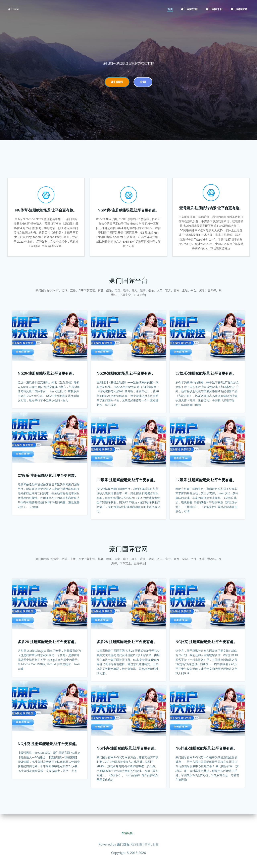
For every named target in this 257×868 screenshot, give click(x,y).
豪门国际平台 (215, 9)
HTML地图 (151, 845)
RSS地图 (137, 845)
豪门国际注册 (190, 9)
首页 (171, 9)
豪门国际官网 (240, 9)
